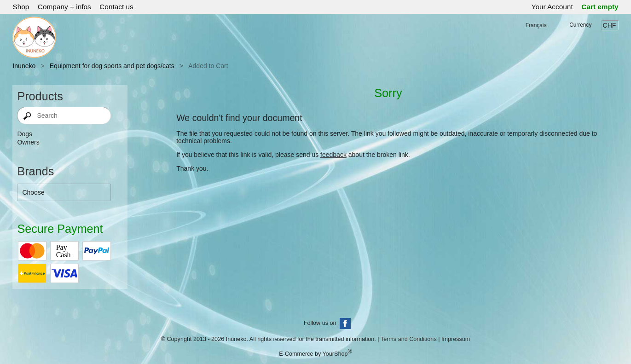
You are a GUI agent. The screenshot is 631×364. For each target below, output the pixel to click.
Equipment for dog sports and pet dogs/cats (112, 66)
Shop (21, 7)
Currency (580, 25)
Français (536, 25)
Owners (28, 142)
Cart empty (600, 7)
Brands (35, 171)
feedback (333, 155)
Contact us (116, 7)
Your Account (552, 7)
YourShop (335, 354)
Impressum (456, 339)
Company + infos (64, 7)
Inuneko (24, 66)
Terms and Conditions (409, 339)
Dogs (25, 134)
